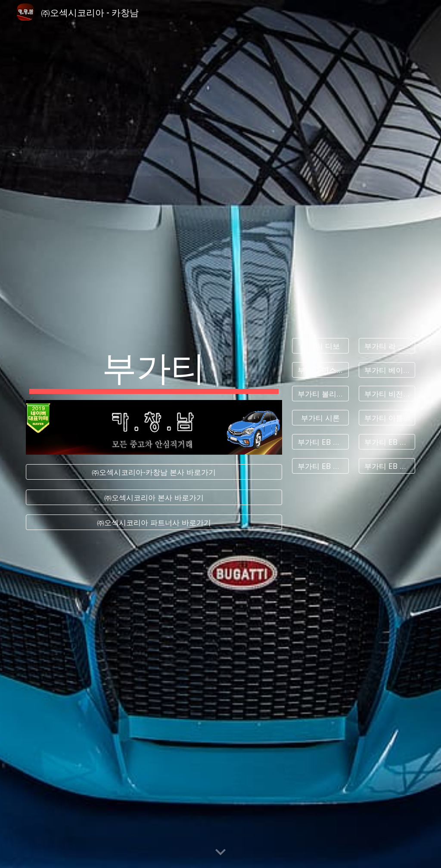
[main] (154, 369)
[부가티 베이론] (387, 370)
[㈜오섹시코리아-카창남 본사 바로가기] (154, 472)
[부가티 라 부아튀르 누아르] (387, 346)
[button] (220, 852)
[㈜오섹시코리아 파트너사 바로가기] (154, 522)
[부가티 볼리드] (320, 394)
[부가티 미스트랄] (320, 370)
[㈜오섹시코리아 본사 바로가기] (154, 497)
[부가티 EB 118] (320, 466)
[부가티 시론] (320, 418)
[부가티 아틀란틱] (387, 418)
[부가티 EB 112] (387, 442)
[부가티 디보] (320, 346)
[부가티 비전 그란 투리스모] (387, 394)
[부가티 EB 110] (320, 442)
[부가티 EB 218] (387, 466)
